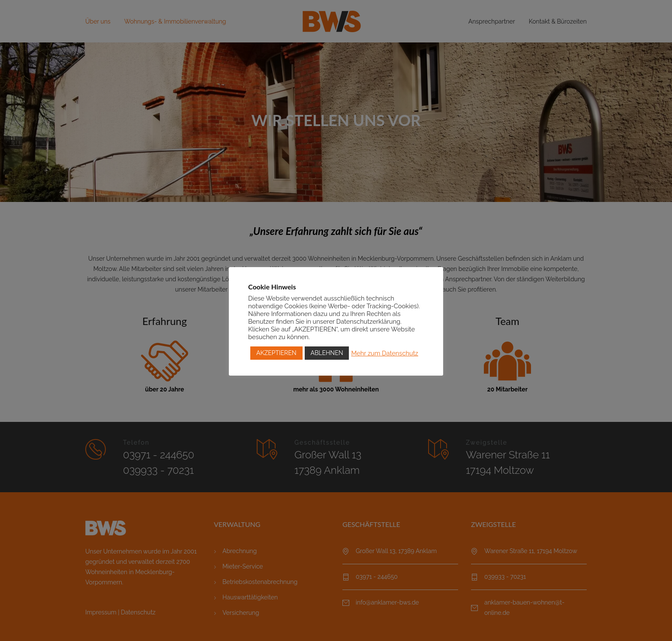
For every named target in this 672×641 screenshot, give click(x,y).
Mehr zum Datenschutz (384, 353)
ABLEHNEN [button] (327, 353)
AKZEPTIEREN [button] (276, 353)
